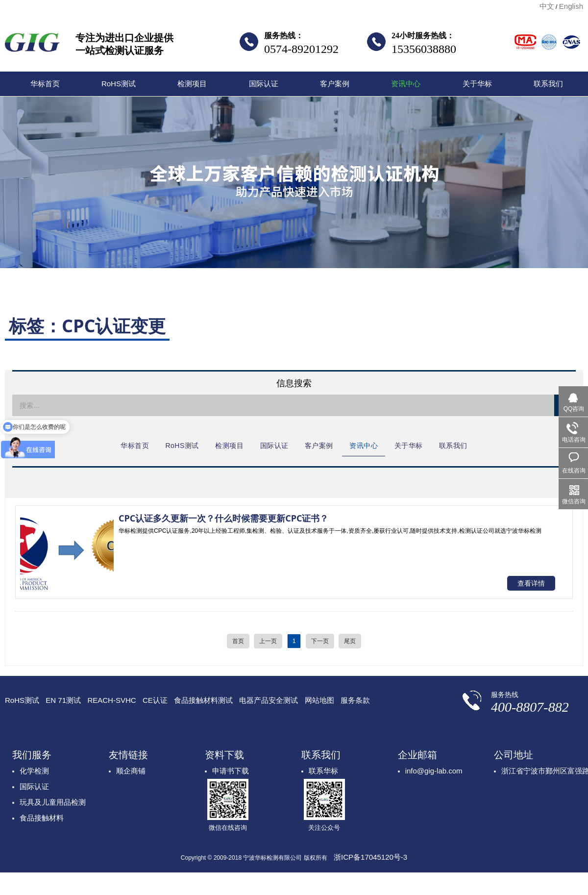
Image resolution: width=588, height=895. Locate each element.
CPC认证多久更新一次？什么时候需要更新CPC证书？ (223, 518)
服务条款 (355, 700)
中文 (547, 6)
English (571, 6)
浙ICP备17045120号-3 (370, 857)
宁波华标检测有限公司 (32, 45)
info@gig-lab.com (434, 771)
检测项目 (192, 84)
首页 (238, 641)
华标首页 (45, 84)
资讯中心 (406, 84)
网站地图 (319, 700)
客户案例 (335, 84)
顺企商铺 (131, 771)
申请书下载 (231, 771)
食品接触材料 (42, 818)
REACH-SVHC (111, 700)
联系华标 (323, 771)
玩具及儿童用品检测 (53, 802)
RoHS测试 (119, 84)
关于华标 (477, 84)
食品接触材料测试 (203, 700)
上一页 (268, 641)
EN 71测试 (63, 700)
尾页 (350, 641)
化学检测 (34, 771)
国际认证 (264, 84)
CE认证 (155, 700)
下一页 (320, 641)
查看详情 (531, 583)
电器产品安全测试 (269, 700)
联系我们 (548, 84)
